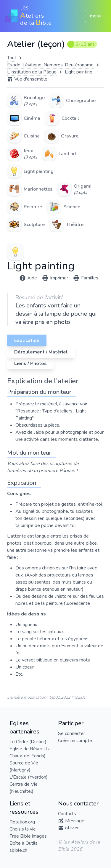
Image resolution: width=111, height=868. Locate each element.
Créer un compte (75, 741)
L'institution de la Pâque (32, 72)
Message (75, 821)
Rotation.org (22, 822)
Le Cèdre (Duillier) (28, 742)
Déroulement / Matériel (41, 352)
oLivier (72, 828)
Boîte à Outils (24, 843)
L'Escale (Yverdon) (29, 777)
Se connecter (71, 733)
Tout (12, 58)
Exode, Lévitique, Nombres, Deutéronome (50, 65)
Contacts (67, 814)
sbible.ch (18, 850)
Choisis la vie (23, 829)
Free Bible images (28, 836)
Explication (27, 340)
